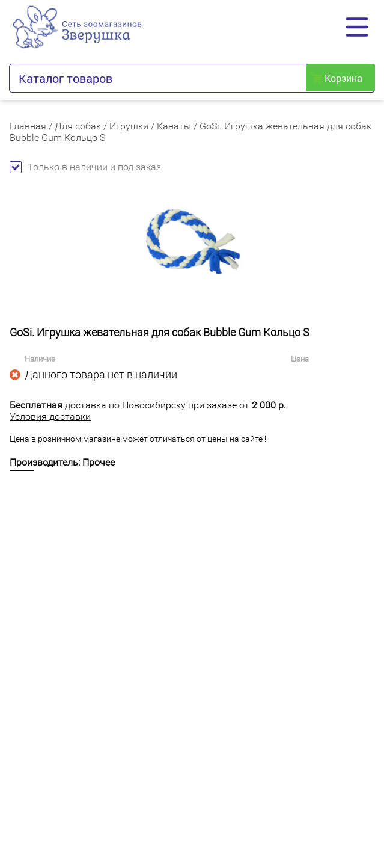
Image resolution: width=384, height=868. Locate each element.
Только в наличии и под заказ (85, 167)
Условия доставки (50, 417)
